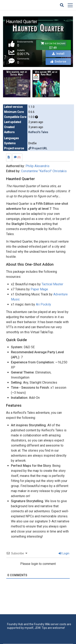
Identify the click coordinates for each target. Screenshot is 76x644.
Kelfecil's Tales (38, 132)
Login (64, 553)
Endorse (58, 62)
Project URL (38, 148)
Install (58, 54)
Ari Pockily (43, 304)
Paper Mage (39, 289)
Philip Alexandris (37, 166)
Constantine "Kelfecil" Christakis (44, 171)
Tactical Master (52, 284)
